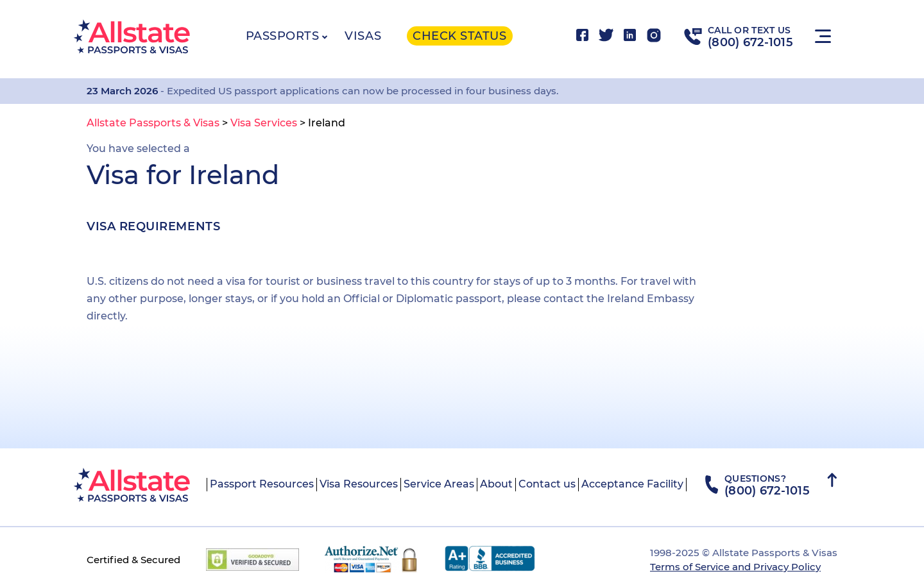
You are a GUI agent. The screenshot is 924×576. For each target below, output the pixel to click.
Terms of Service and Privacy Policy (735, 567)
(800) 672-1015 (750, 42)
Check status (459, 36)
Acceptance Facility (632, 484)
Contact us (547, 484)
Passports (283, 36)
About (496, 484)
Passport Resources (262, 484)
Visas (363, 36)
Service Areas (439, 484)
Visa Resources (359, 484)
